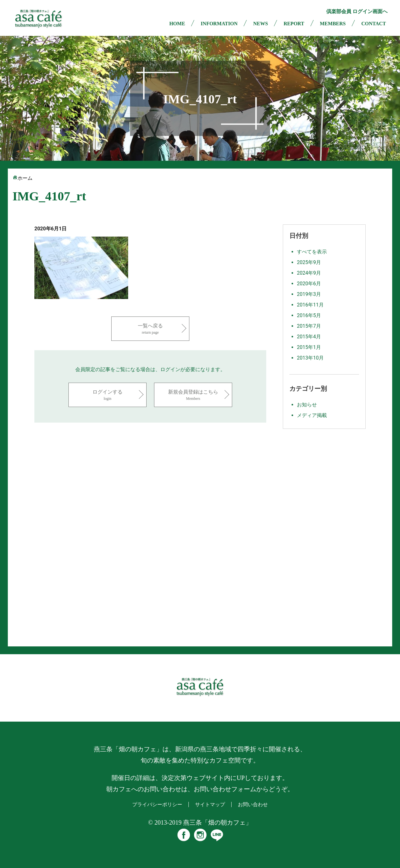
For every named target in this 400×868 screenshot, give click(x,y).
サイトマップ (210, 804)
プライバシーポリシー (157, 804)
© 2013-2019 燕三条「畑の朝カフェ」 (200, 822)
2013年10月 (310, 358)
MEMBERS (333, 24)
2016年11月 (310, 305)
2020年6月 (309, 284)
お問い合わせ (253, 804)
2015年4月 (309, 337)
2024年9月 (309, 273)
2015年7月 (309, 326)
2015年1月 (309, 347)
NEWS (260, 24)
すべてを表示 (312, 252)
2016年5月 (309, 315)
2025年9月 (309, 262)
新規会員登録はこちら (193, 395)
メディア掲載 (312, 415)
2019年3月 (309, 294)
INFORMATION (219, 24)
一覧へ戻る (150, 329)
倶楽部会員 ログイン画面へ (357, 11)
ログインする (107, 395)
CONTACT (374, 24)
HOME (177, 24)
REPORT (294, 24)
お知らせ (307, 405)
